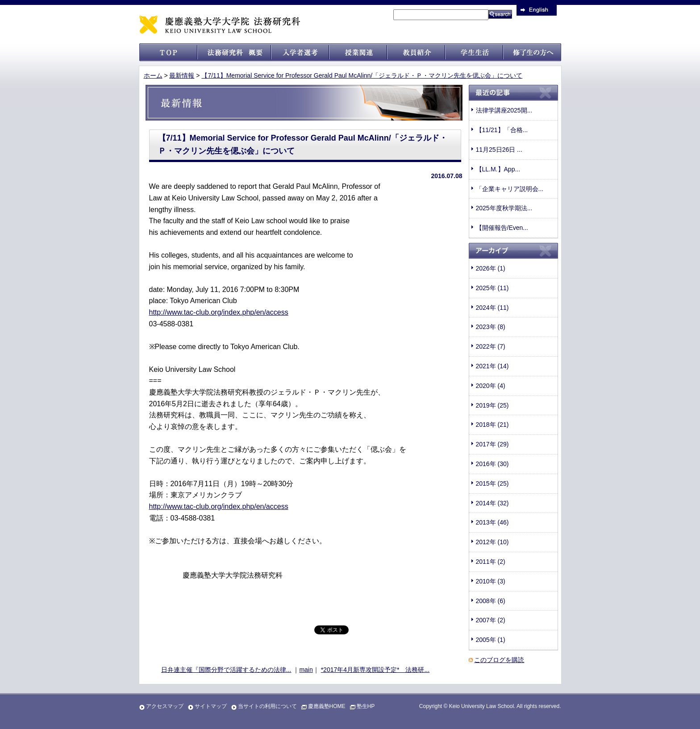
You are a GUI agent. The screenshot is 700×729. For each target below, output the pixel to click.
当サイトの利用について (267, 706)
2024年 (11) (492, 308)
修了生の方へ (532, 52)
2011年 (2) (491, 562)
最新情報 (182, 75)
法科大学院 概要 (234, 52)
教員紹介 (416, 52)
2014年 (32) (492, 503)
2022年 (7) (491, 346)
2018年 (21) (492, 425)
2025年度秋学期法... (504, 208)
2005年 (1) (491, 640)
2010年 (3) (491, 581)
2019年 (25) (492, 405)
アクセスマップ (165, 706)
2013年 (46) (492, 522)
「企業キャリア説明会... (510, 189)
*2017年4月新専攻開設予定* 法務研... (375, 670)
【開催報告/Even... (502, 228)
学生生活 (474, 52)
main (306, 670)
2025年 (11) (492, 288)
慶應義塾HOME (327, 706)
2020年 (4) (491, 386)
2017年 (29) (492, 444)
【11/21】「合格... (502, 130)
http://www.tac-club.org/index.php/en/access (219, 312)
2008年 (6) (491, 601)
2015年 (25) (492, 483)
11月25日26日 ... (499, 150)
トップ (168, 52)
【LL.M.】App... (498, 169)
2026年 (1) (491, 268)
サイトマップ (211, 706)
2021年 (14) (492, 366)
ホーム (153, 75)
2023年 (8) (491, 327)
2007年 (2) (491, 620)
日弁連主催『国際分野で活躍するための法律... (226, 670)
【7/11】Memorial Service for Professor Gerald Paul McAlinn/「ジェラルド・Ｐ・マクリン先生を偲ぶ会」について (362, 75)
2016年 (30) (492, 464)
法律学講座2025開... (504, 110)
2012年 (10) (492, 542)
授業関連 (358, 52)
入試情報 (300, 52)
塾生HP (366, 706)
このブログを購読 (499, 660)
